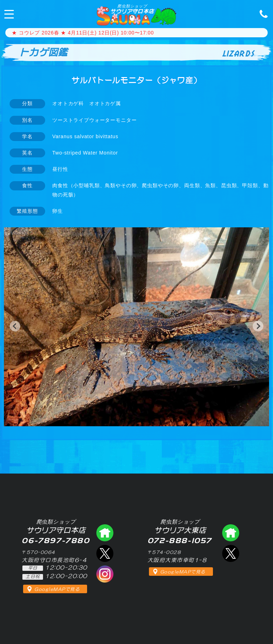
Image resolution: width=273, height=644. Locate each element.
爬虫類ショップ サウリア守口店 (105, 533)
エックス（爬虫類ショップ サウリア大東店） (231, 553)
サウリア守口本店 (132, 9)
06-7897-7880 (262, 13)
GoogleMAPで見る (57, 589)
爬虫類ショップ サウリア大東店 (231, 533)
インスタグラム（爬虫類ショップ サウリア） (105, 574)
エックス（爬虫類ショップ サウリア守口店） (105, 553)
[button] (15, 326)
